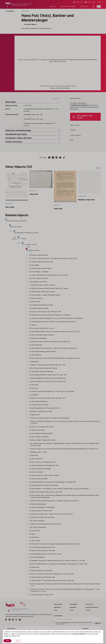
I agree (7, 641)
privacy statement (79, 634)
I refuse (18, 641)
